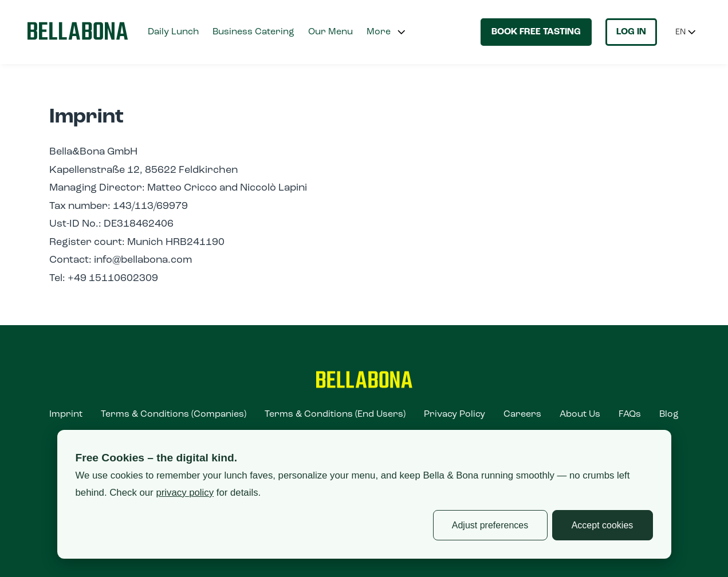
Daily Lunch (173, 32)
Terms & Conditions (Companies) (174, 414)
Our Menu (330, 32)
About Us (580, 414)
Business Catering (253, 32)
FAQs (630, 414)
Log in (631, 32)
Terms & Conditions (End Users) (335, 414)
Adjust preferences (490, 525)
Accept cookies (603, 525)
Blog (669, 414)
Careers (522, 414)
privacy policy (185, 493)
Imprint (66, 414)
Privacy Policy (454, 414)
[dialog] (364, 494)
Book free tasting (536, 32)
